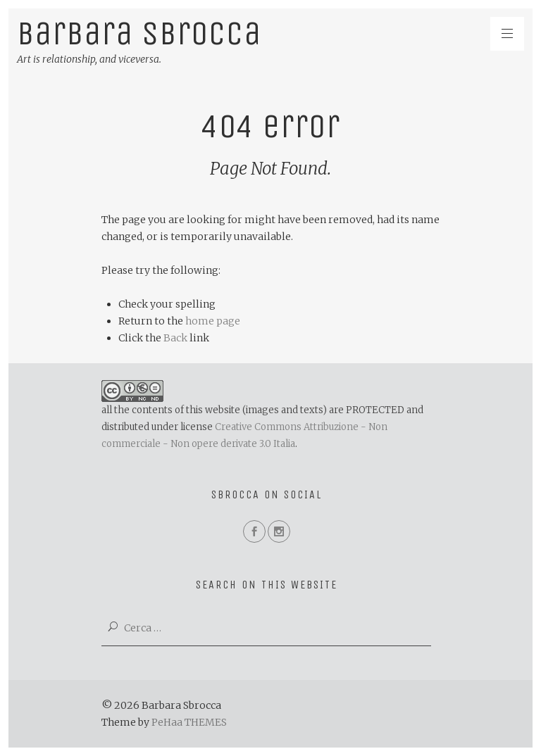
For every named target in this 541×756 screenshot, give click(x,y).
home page (213, 321)
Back (175, 338)
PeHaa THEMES (189, 722)
